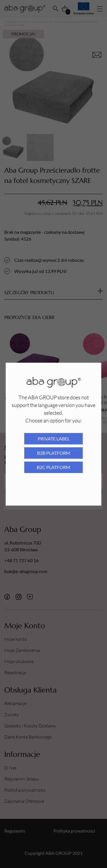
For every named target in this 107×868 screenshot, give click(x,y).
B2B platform (54, 453)
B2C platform (53, 467)
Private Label (54, 439)
